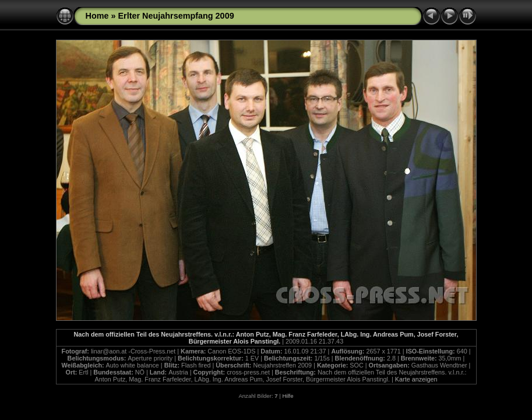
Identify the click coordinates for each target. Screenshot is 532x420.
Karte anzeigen (416, 379)
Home (97, 16)
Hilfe (288, 396)
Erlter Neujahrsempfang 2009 (176, 16)
